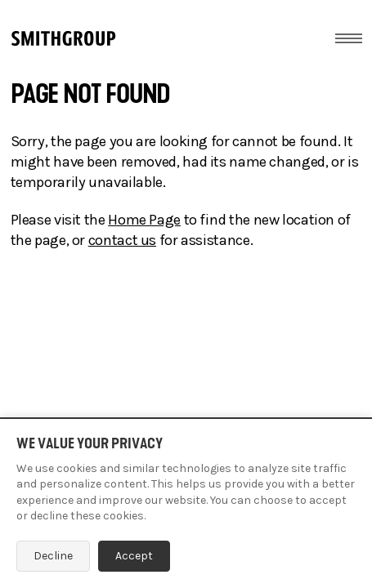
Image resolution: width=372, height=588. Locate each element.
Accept (134, 556)
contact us (122, 240)
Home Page (144, 220)
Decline (53, 556)
